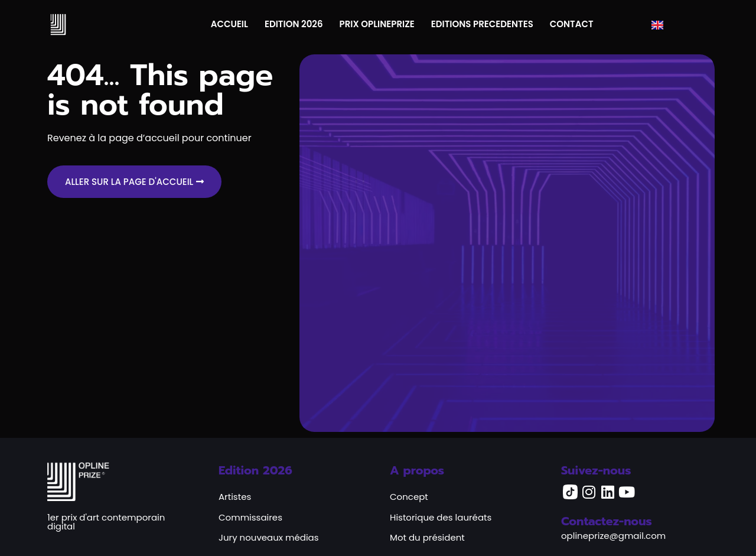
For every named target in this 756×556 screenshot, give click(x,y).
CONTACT (572, 24)
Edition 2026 (255, 470)
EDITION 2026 (294, 24)
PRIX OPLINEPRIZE (377, 24)
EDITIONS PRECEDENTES (482, 24)
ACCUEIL (229, 24)
